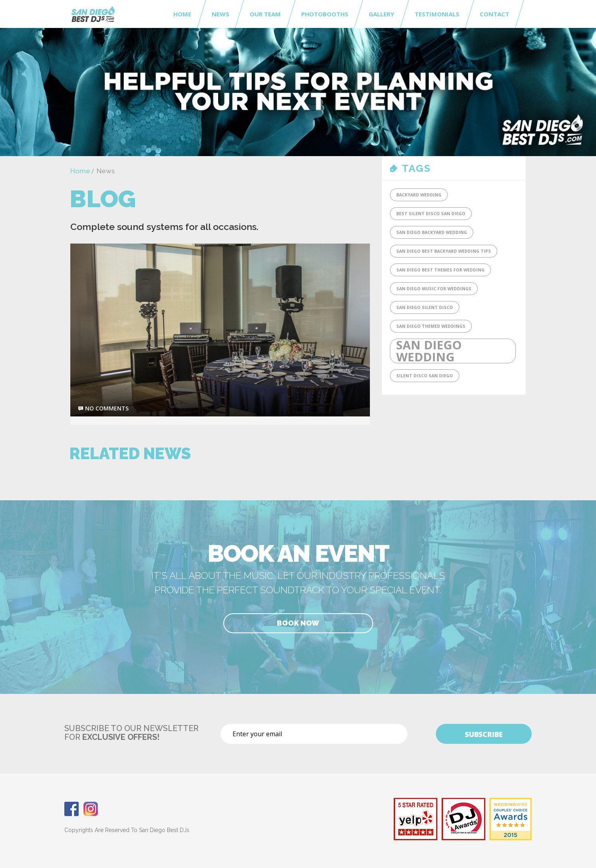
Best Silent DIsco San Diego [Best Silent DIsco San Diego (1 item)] (431, 214)
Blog (103, 199)
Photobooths (325, 14)
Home (182, 14)
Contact (495, 14)
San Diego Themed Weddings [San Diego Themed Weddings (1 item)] (431, 326)
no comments (107, 408)
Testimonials (437, 14)
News (221, 14)
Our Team (265, 14)
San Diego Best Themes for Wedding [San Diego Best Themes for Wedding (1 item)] (440, 270)
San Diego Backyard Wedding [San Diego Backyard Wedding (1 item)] (432, 232)
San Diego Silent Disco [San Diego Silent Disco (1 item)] (425, 307)
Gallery (381, 14)
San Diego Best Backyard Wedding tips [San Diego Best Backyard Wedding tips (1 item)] (444, 251)
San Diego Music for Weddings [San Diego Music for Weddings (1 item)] (434, 289)
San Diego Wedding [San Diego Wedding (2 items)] (429, 351)
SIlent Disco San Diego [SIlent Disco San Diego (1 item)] (425, 376)
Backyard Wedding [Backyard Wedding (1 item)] (419, 195)
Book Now (298, 623)
